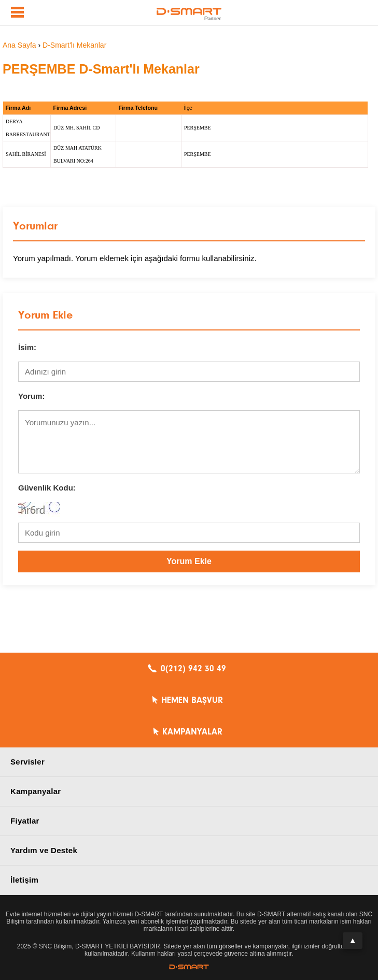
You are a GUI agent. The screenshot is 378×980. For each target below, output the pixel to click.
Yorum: (31, 396)
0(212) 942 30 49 (193, 669)
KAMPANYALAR (192, 732)
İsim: (27, 347)
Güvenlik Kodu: (47, 488)
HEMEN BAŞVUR (192, 700)
